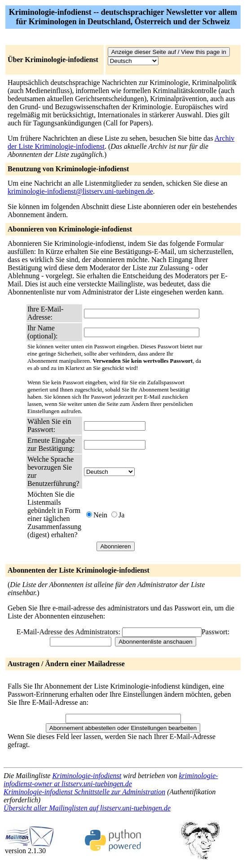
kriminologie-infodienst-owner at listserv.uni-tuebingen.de (111, 780)
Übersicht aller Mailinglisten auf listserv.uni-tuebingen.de (87, 808)
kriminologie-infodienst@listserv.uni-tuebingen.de (80, 191)
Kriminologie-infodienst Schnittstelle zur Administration (84, 792)
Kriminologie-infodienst (87, 776)
